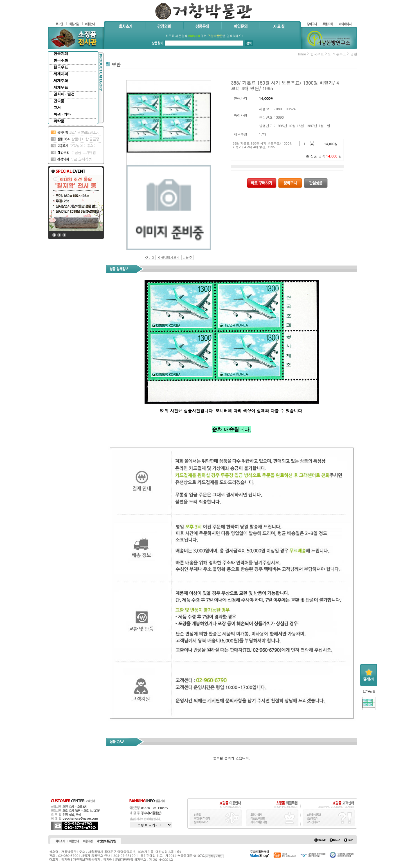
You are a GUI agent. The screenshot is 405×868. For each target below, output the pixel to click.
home (301, 54)
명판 (354, 54)
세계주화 (61, 81)
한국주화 (61, 60)
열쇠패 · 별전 (64, 94)
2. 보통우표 (337, 54)
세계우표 (61, 87)
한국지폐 (61, 54)
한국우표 (61, 67)
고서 (57, 108)
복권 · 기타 (62, 114)
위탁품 (59, 121)
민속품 (59, 101)
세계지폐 (61, 74)
